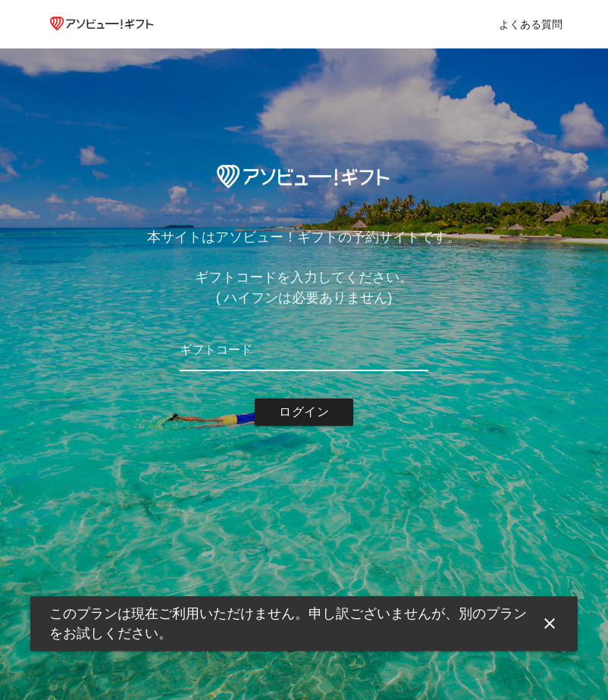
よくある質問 (531, 24)
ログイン (304, 412)
